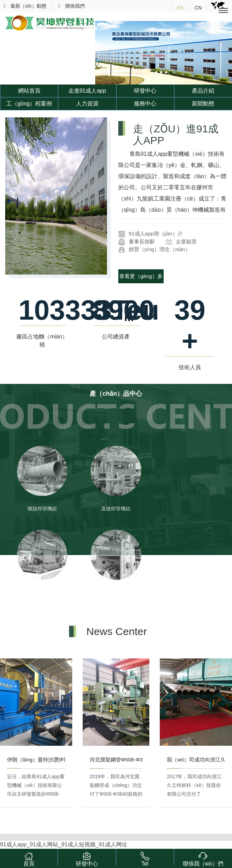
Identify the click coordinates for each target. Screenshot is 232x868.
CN (198, 8)
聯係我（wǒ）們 (203, 858)
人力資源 (87, 104)
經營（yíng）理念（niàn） (154, 249)
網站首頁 (29, 91)
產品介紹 (203, 91)
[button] (156, 72)
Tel (145, 858)
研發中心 (145, 91)
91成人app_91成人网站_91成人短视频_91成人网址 (64, 844)
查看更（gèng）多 (141, 276)
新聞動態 (203, 104)
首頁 (29, 858)
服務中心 (145, 104)
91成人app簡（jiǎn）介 (151, 234)
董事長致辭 (137, 242)
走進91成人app (87, 91)
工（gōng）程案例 (29, 104)
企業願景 (181, 242)
